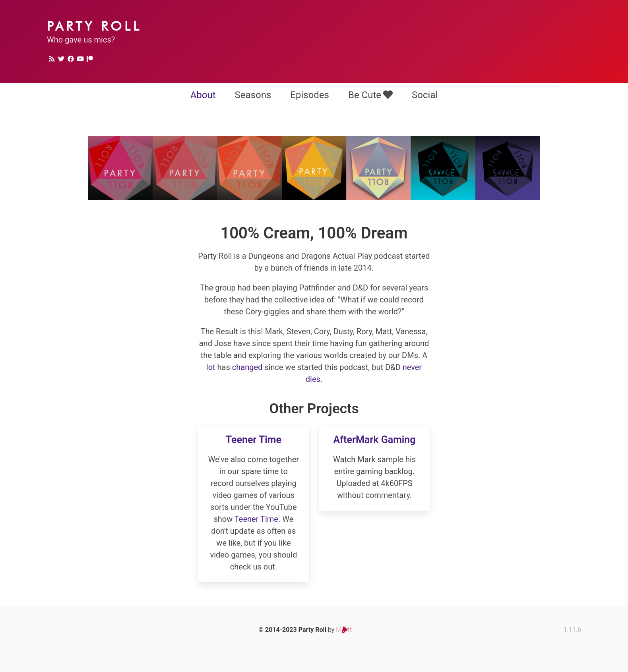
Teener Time (254, 440)
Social (425, 95)
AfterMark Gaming (375, 440)
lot (211, 367)
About (203, 95)
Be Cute (370, 95)
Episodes (310, 95)
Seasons (253, 95)
